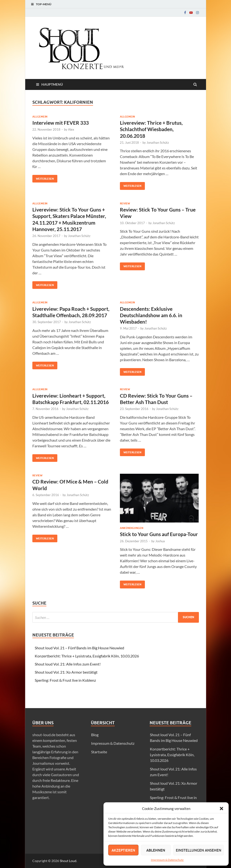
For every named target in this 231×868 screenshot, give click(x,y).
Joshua (160, 541)
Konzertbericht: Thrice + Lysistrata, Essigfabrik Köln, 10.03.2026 (87, 656)
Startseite (99, 752)
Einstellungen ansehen (199, 850)
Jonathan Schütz (158, 143)
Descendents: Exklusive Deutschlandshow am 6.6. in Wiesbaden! (151, 315)
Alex (71, 129)
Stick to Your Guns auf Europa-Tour (159, 534)
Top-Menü (44, 4)
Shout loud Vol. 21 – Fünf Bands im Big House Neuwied (79, 648)
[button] (221, 809)
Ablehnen (156, 850)
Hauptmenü (52, 84)
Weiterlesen (43, 178)
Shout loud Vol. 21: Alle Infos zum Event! (68, 664)
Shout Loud (68, 861)
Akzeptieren (123, 850)
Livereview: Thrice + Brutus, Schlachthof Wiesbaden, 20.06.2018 (151, 129)
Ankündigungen (132, 528)
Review (125, 203)
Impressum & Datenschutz (167, 860)
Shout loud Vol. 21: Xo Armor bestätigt (66, 672)
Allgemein (40, 117)
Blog (95, 735)
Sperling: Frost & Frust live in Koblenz (65, 680)
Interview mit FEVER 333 (61, 123)
